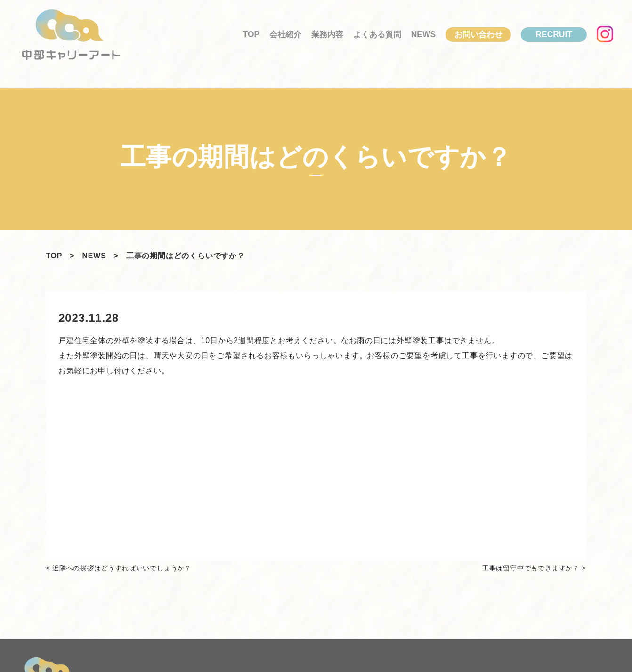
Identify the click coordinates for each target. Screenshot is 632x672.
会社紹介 (285, 34)
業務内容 (327, 34)
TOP (251, 34)
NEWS (94, 256)
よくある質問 (377, 34)
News (423, 34)
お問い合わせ (478, 34)
